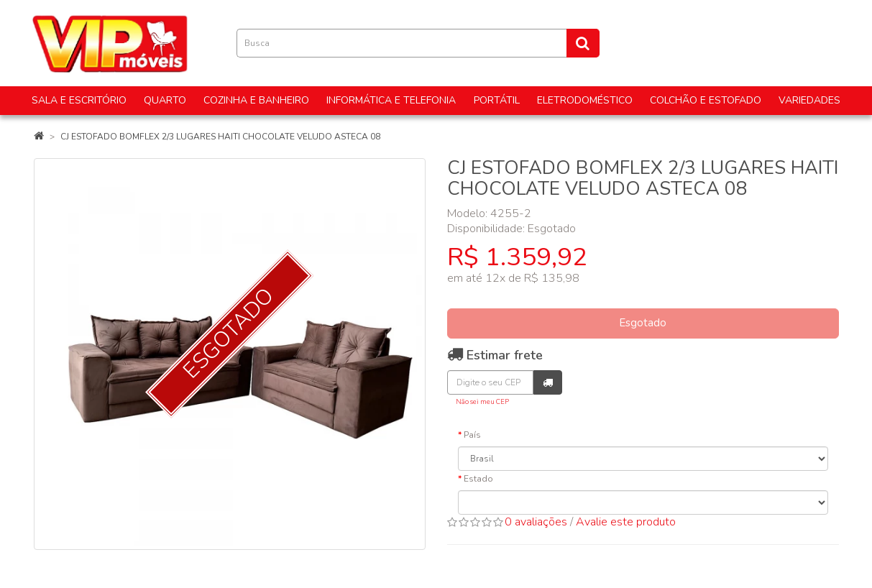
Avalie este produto (626, 522)
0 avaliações (536, 522)
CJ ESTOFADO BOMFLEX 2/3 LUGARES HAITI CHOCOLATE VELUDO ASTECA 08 (220, 137)
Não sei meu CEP (482, 401)
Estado (478, 479)
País (472, 435)
